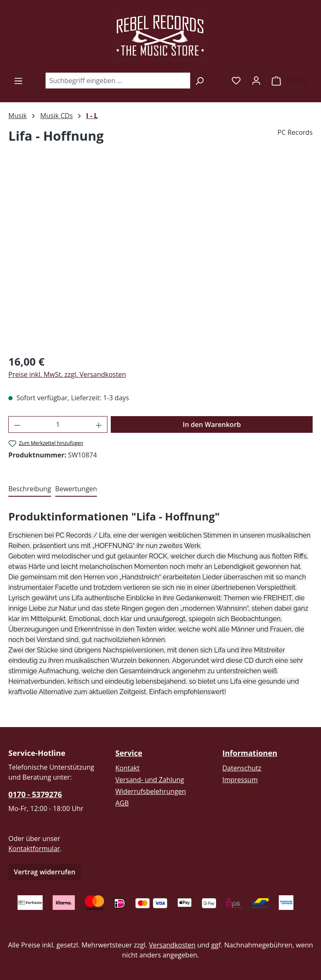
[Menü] (18, 81)
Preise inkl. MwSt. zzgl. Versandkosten (67, 374)
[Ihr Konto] (256, 80)
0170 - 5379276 (35, 794)
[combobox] (118, 81)
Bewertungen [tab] (76, 489)
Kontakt (127, 768)
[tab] (30, 489)
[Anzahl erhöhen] (99, 424)
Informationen (250, 753)
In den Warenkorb (212, 424)
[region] (160, 257)
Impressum (240, 780)
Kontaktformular (34, 849)
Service (129, 753)
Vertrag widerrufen (45, 872)
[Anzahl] (58, 424)
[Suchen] (200, 81)
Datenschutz (242, 768)
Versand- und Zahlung (150, 780)
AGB (122, 803)
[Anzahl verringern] (17, 424)
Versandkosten (172, 945)
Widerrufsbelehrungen (151, 791)
